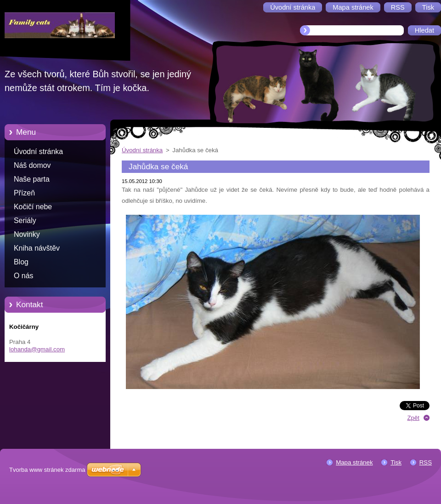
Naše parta (32, 179)
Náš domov (32, 165)
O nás (23, 276)
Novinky (27, 234)
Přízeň (24, 193)
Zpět (413, 418)
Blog (21, 262)
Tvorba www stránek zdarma (47, 470)
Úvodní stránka (38, 152)
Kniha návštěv (37, 248)
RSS (426, 462)
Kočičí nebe (33, 207)
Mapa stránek (354, 462)
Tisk (396, 462)
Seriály (25, 220)
